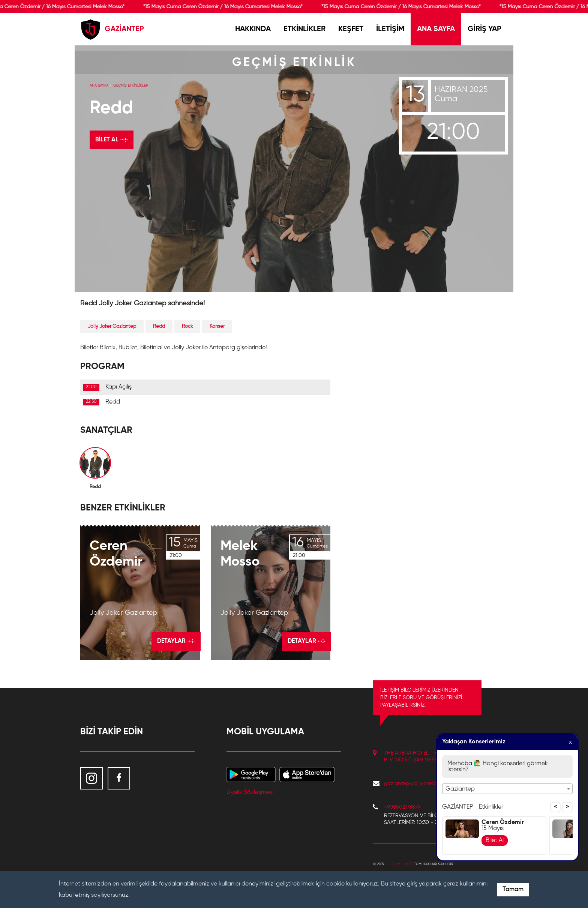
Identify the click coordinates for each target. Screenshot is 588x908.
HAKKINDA (253, 29)
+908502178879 (402, 807)
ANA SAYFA (436, 29)
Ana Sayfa (99, 86)
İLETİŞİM (390, 29)
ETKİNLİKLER (304, 29)
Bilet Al (495, 840)
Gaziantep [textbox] (460, 789)
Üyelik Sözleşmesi (250, 792)
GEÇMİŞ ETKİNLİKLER (131, 86)
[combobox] (507, 789)
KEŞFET (351, 29)
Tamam (513, 890)
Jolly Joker (401, 864)
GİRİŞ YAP (484, 29)
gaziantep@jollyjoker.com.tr (416, 783)
